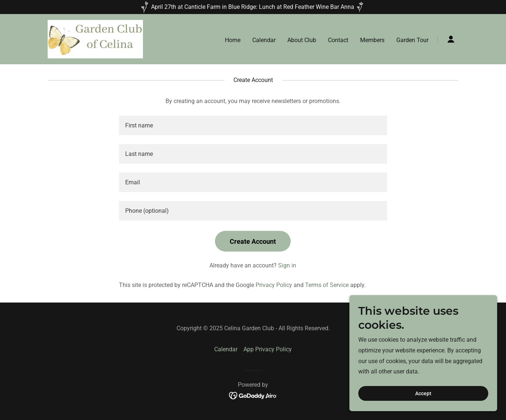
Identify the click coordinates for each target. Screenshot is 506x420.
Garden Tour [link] (412, 40)
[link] (95, 39)
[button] (451, 39)
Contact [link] (338, 40)
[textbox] (253, 125)
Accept (423, 393)
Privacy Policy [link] (274, 285)
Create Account (253, 241)
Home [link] (233, 40)
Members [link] (372, 40)
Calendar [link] (264, 40)
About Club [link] (302, 40)
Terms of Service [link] (327, 285)
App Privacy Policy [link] (268, 349)
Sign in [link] (287, 265)
